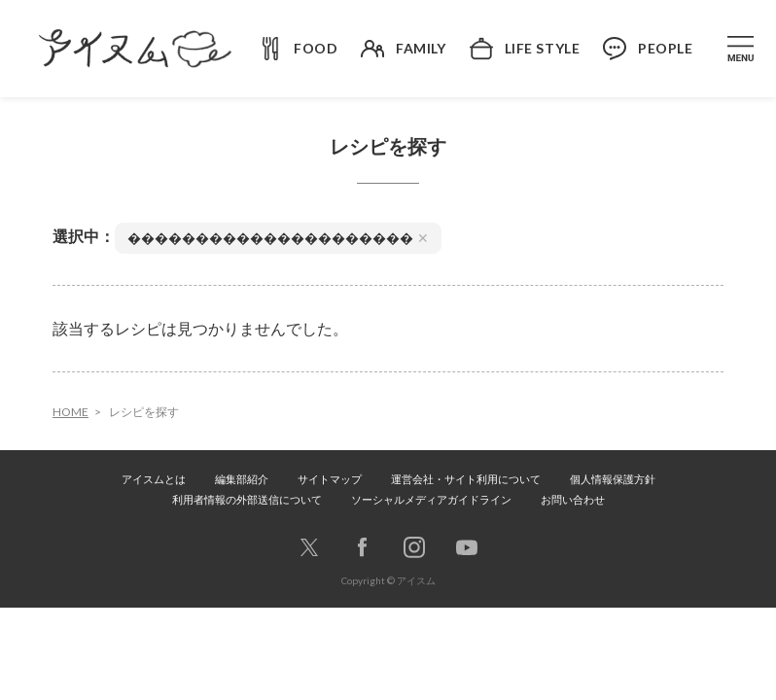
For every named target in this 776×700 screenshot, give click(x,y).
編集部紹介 (242, 479)
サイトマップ (330, 479)
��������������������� (278, 238)
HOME (71, 412)
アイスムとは (154, 479)
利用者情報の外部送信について (247, 499)
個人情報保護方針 (613, 479)
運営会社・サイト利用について (466, 479)
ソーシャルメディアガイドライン (431, 499)
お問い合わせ (573, 499)
